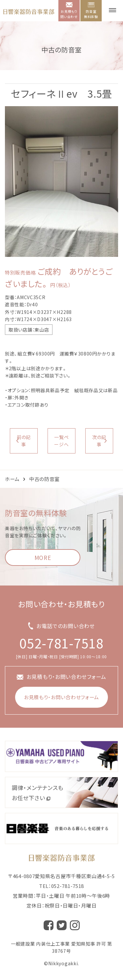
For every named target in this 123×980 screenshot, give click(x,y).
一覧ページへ (61, 441)
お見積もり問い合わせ (69, 11)
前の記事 (24, 441)
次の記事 (99, 441)
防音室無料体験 (91, 11)
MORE (43, 557)
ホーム (12, 479)
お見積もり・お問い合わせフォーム (61, 697)
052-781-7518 (61, 643)
